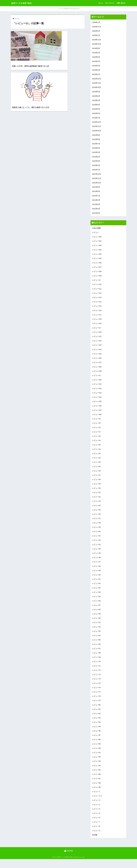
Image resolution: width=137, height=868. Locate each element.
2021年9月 (96, 189)
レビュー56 (96, 607)
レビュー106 (97, 265)
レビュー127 (97, 366)
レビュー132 (97, 392)
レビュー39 (96, 533)
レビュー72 (96, 677)
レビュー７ (96, 831)
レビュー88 (96, 747)
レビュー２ (96, 809)
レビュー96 (96, 782)
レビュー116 (97, 314)
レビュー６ (96, 826)
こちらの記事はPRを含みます (69, 9)
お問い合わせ (121, 3)
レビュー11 (96, 283)
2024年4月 (96, 62)
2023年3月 (96, 110)
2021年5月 (96, 206)
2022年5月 (96, 154)
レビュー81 (96, 717)
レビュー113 (97, 300)
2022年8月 (96, 141)
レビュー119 (97, 327)
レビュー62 (96, 633)
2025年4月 (96, 31)
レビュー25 (96, 471)
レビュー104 (97, 257)
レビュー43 (96, 550)
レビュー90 (96, 756)
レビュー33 (96, 506)
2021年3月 (96, 215)
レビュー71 (96, 673)
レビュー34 (96, 511)
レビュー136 (97, 410)
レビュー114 (97, 305)
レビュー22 (96, 458)
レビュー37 (96, 524)
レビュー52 (96, 590)
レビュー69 (96, 664)
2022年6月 (96, 150)
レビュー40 (96, 537)
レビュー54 (96, 598)
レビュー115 (97, 309)
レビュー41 (96, 541)
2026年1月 (96, 22)
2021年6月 (96, 202)
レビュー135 (97, 406)
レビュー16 (96, 432)
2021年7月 (96, 198)
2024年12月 (97, 40)
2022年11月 (97, 128)
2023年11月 (97, 84)
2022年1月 (96, 171)
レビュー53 (96, 594)
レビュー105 (97, 261)
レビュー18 (96, 441)
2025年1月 (96, 36)
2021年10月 (97, 185)
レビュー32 (96, 502)
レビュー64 (96, 642)
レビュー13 (96, 379)
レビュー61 (96, 629)
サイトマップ (110, 3)
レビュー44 (96, 555)
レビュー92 (96, 765)
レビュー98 (96, 791)
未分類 (95, 844)
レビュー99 (96, 796)
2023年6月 (96, 101)
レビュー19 (96, 445)
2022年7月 (96, 145)
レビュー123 (97, 349)
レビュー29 (96, 489)
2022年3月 (96, 163)
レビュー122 (97, 344)
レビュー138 (97, 419)
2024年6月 (96, 53)
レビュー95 (96, 778)
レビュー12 (96, 331)
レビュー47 (96, 568)
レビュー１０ (97, 804)
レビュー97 (96, 787)
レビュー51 (96, 585)
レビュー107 (97, 270)
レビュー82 (96, 721)
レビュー (95, 235)
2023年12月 (97, 79)
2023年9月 (96, 93)
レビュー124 (97, 353)
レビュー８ (96, 835)
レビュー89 (96, 752)
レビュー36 (96, 519)
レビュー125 (97, 357)
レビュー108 (97, 274)
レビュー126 (97, 362)
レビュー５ (96, 822)
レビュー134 (97, 401)
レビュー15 (96, 427)
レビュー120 (97, 335)
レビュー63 (96, 638)
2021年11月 (97, 180)
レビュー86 (96, 739)
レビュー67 (96, 655)
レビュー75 (96, 690)
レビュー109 (97, 279)
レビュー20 (96, 449)
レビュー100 (97, 239)
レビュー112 (97, 296)
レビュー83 (96, 725)
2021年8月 (96, 193)
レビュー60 (96, 625)
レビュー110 (97, 287)
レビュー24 (96, 467)
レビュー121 (97, 340)
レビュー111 (97, 292)
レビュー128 (97, 370)
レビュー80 (96, 712)
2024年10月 (97, 44)
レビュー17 (96, 436)
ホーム (101, 3)
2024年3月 (96, 66)
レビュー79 (96, 708)
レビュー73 (96, 682)
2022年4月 (96, 158)
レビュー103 (97, 252)
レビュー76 (96, 695)
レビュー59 (96, 620)
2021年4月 (96, 211)
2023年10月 (97, 88)
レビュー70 (96, 668)
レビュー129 (97, 375)
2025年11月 (97, 27)
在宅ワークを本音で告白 (24, 3)
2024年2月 (96, 71)
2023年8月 (96, 97)
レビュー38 (96, 528)
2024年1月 (96, 75)
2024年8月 (96, 49)
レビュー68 (96, 660)
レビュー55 (96, 603)
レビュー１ (96, 800)
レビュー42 (96, 546)
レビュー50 (96, 581)
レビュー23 (96, 463)
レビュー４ (96, 817)
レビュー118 (97, 322)
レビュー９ (96, 839)
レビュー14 (96, 423)
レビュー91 (96, 761)
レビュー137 (97, 414)
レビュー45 (96, 559)
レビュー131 (97, 388)
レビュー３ (96, 813)
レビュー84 (96, 730)
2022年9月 (96, 136)
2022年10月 (97, 132)
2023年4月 (96, 106)
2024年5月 (96, 57)
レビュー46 (96, 563)
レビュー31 (96, 498)
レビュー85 (96, 734)
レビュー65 (96, 647)
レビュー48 (96, 572)
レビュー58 (96, 616)
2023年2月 (96, 114)
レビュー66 (96, 651)
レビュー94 (96, 774)
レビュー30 (96, 493)
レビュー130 (97, 384)
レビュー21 (96, 454)
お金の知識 (96, 230)
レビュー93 (96, 769)
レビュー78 (96, 704)
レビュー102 (97, 248)
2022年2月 (96, 167)
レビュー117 (97, 318)
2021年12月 (97, 176)
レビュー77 (96, 699)
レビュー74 (96, 686)
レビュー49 (96, 576)
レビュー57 (96, 612)
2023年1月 (96, 119)
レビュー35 (96, 515)
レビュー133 (97, 397)
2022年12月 (97, 123)
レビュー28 (96, 484)
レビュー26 (96, 476)
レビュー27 (96, 480)
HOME (68, 860)
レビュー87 (96, 743)
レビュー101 (97, 243)
